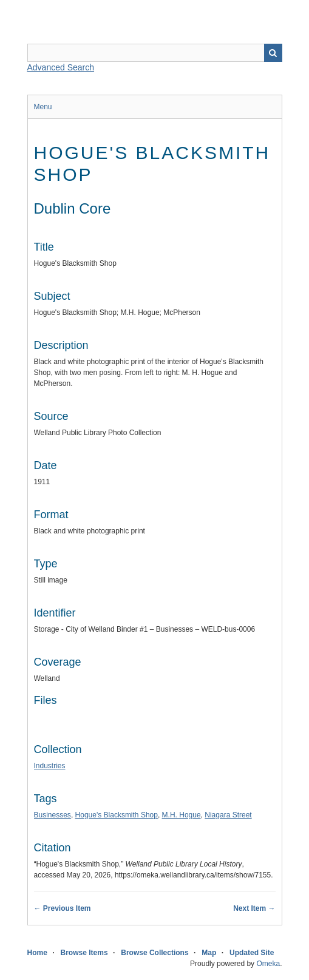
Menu (43, 107)
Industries (50, 766)
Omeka (268, 964)
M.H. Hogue (182, 815)
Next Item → (254, 908)
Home (37, 953)
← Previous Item (63, 908)
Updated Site (252, 953)
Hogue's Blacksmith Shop (117, 815)
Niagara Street (228, 815)
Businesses (53, 815)
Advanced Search (61, 67)
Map (209, 953)
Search (273, 53)
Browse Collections (154, 953)
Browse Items (84, 953)
